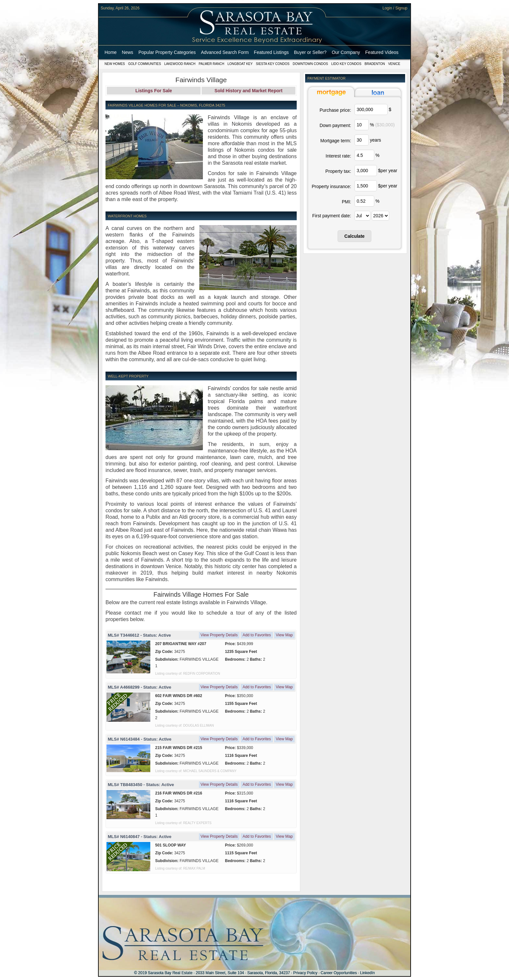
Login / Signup (395, 8)
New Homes (115, 64)
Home (111, 52)
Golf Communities (145, 64)
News (127, 52)
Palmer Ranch (211, 64)
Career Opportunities (339, 973)
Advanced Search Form (225, 52)
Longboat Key (240, 64)
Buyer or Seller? (310, 52)
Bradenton (375, 64)
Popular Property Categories (167, 52)
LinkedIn (367, 973)
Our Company (346, 52)
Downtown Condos (310, 64)
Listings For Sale (154, 91)
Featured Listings (271, 52)
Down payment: (335, 125)
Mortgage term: (336, 141)
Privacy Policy (305, 973)
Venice (394, 64)
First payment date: (332, 216)
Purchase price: (335, 110)
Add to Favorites (257, 635)
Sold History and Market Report (248, 91)
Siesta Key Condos (273, 64)
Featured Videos (382, 52)
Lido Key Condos (346, 64)
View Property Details (219, 635)
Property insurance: (331, 186)
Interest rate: (338, 156)
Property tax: (338, 171)
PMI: (347, 202)
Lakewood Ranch (180, 64)
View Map (284, 635)
